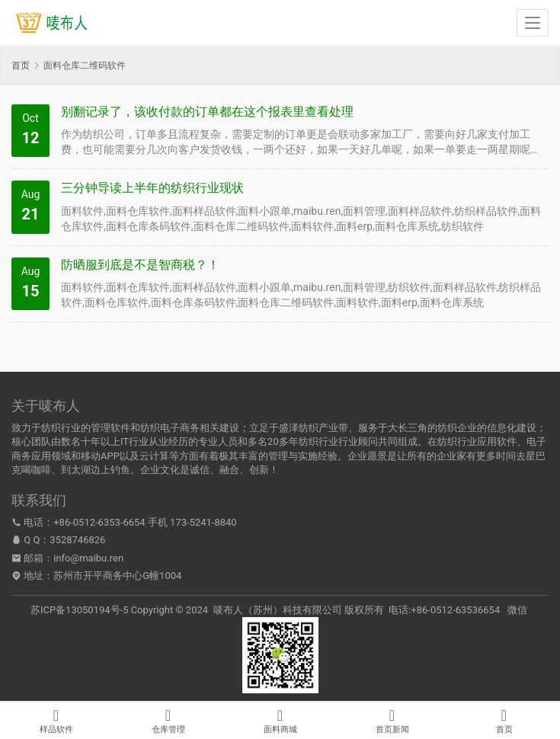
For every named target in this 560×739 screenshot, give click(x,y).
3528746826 (77, 540)
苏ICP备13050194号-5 (80, 610)
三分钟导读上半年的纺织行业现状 (152, 188)
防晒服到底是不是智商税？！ (140, 265)
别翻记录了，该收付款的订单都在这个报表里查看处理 (207, 112)
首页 (21, 66)
